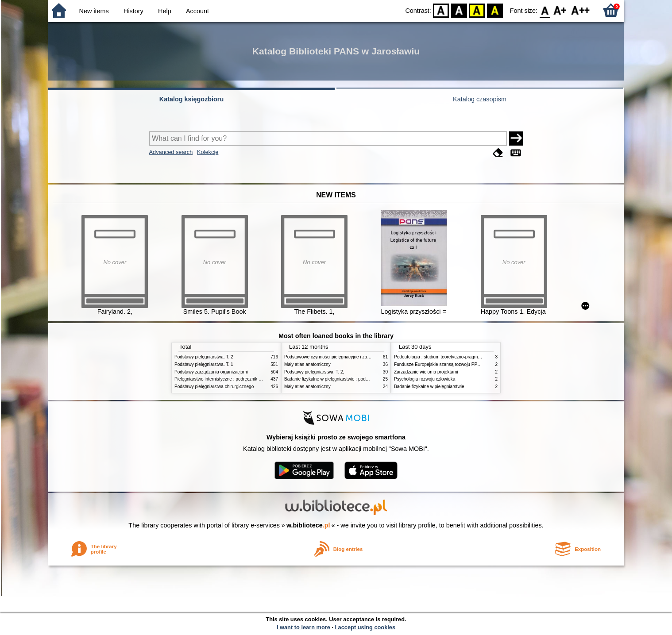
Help (165, 11)
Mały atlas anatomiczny (307, 364)
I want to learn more (303, 627)
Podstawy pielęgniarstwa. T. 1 (204, 364)
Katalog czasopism (480, 99)
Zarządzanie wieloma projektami (426, 372)
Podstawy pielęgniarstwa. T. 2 (204, 357)
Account (197, 11)
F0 (545, 10)
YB (477, 10)
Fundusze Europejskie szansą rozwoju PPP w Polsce (447, 364)
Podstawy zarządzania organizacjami (211, 372)
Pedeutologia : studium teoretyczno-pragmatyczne (444, 357)
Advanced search (171, 152)
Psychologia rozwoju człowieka (425, 379)
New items (94, 11)
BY (495, 10)
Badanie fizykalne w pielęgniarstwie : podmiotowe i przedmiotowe (349, 379)
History (133, 11)
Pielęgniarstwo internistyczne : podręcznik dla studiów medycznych (241, 379)
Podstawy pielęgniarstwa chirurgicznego (214, 387)
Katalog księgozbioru (192, 99)
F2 (581, 10)
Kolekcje (208, 152)
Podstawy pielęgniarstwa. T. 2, (314, 372)
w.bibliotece (308, 525)
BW (459, 10)
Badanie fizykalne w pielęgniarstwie (429, 387)
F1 (560, 10)
